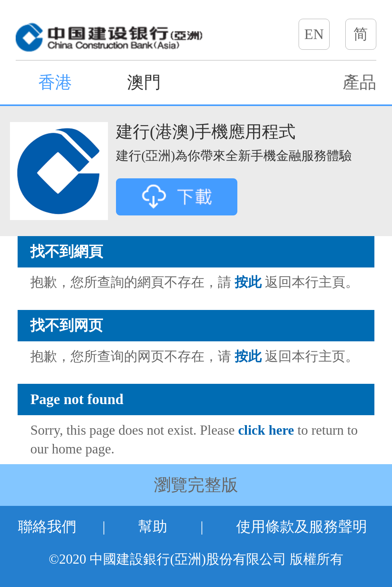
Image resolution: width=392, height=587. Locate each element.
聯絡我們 (47, 527)
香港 (55, 82)
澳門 (144, 82)
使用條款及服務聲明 (302, 527)
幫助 (153, 527)
